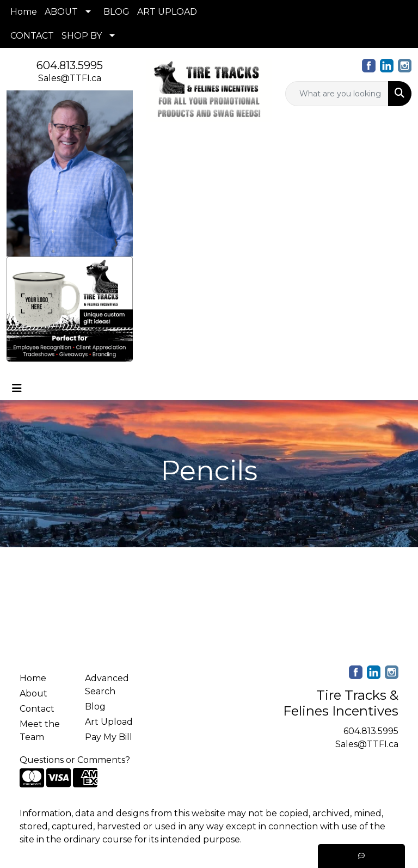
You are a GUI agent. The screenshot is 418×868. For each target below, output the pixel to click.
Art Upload (109, 722)
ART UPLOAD (167, 12)
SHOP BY (82, 36)
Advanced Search (107, 685)
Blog (95, 707)
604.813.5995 (70, 65)
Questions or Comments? (75, 760)
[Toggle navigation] (17, 388)
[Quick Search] (337, 94)
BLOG (116, 12)
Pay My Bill (109, 737)
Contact (37, 709)
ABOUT (61, 12)
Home (24, 12)
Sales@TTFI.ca (70, 78)
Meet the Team (40, 731)
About (33, 693)
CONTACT (32, 36)
